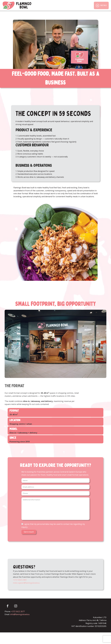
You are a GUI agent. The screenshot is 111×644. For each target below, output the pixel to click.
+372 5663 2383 (20, 580)
